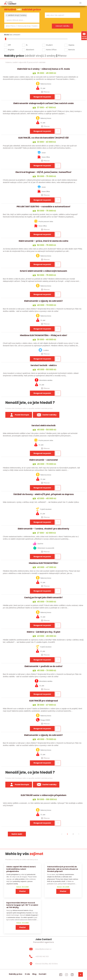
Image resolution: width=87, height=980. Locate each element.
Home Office (51, 50)
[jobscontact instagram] (66, 975)
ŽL (27, 45)
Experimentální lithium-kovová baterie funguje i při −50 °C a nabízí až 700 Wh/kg (22, 905)
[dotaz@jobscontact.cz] (43, 949)
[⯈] (79, 834)
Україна (71, 45)
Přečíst (22, 891)
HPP (9, 45)
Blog (34, 974)
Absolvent (30, 50)
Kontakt (43, 974)
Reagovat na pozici (42, 97)
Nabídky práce (16, 974)
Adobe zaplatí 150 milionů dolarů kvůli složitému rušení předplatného (21, 869)
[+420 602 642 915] (43, 956)
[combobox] (22, 18)
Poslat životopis (19, 415)
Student (49, 45)
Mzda (7, 35)
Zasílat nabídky (84, 36)
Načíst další (17, 834)
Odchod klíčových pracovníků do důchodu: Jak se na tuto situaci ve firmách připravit (63, 869)
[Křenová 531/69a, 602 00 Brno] (43, 964)
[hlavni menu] (80, 3)
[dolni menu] (81, 974)
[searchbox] (20, 20)
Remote (72, 50)
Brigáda (11, 50)
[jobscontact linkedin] (72, 975)
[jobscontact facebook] (61, 975)
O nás (27, 974)
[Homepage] (10, 3)
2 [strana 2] (73, 834)
